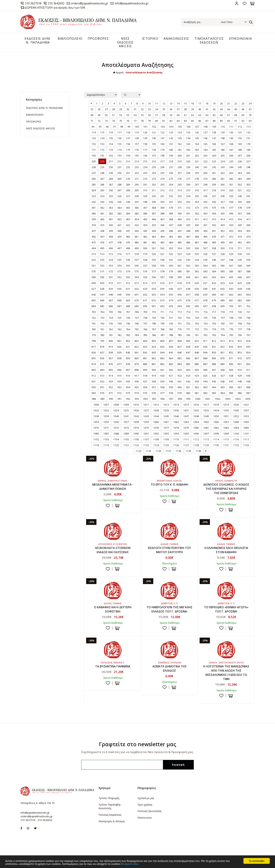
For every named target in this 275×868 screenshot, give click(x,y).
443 (145, 231)
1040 (116, 416)
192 (111, 156)
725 (119, 318)
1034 (216, 410)
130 (231, 132)
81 (164, 121)
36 (171, 109)
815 (240, 341)
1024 (116, 410)
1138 (178, 451)
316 (197, 190)
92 (243, 121)
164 (197, 144)
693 (171, 306)
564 (205, 266)
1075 (146, 428)
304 (94, 190)
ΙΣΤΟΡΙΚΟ (150, 38)
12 (164, 103)
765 (137, 329)
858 (119, 358)
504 (180, 248)
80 (157, 121)
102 (154, 127)
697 (205, 306)
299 (214, 185)
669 (128, 300)
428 (180, 225)
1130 (216, 445)
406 (154, 219)
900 (154, 370)
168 (231, 144)
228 (94, 167)
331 (162, 196)
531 (248, 254)
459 (119, 237)
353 (188, 202)
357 (223, 202)
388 (162, 213)
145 (197, 138)
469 (205, 237)
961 (188, 387)
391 (188, 213)
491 (231, 242)
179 (162, 150)
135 (111, 138)
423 (137, 225)
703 (94, 312)
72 (99, 121)
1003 (228, 399)
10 (149, 103)
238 (180, 167)
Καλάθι (252, 3)
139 (145, 138)
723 (102, 318)
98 (122, 127)
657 (188, 295)
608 (94, 283)
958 (162, 387)
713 (180, 312)
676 (188, 300)
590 (102, 277)
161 (171, 144)
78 (142, 121)
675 (180, 300)
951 (102, 387)
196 (145, 156)
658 (197, 295)
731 (171, 318)
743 (111, 324)
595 (145, 277)
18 (207, 103)
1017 (206, 405)
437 (94, 231)
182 (188, 150)
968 (248, 387)
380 (94, 213)
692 (162, 306)
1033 (206, 410)
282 (231, 179)
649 (119, 295)
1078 (176, 428)
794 (223, 335)
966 (231, 387)
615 (154, 283)
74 (113, 121)
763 (119, 329)
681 (231, 300)
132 (248, 132)
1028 (156, 410)
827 (180, 347)
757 (231, 324)
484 (171, 242)
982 (205, 393)
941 (180, 381)
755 (214, 324)
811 (205, 341)
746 (137, 324)
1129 (206, 445)
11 (157, 103)
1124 (156, 445)
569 (248, 266)
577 (154, 271)
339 (231, 196)
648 (111, 295)
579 (171, 271)
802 (128, 341)
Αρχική (118, 73)
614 (145, 283)
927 (223, 376)
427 (171, 225)
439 (111, 231)
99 (129, 127)
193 (119, 156)
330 (154, 196)
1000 (198, 399)
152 (94, 144)
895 (111, 370)
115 (102, 132)
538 (145, 260)
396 (231, 213)
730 (162, 318)
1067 (226, 422)
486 (188, 242)
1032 (196, 410)
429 (188, 225)
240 (197, 167)
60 (178, 115)
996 (163, 399)
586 (231, 271)
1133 (246, 445)
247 (94, 173)
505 (188, 248)
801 (119, 341)
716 (205, 312)
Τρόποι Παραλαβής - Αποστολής (110, 806)
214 (137, 161)
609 (102, 283)
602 (205, 277)
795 (231, 335)
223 (214, 161)
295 (180, 185)
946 (223, 381)
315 (188, 190)
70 (250, 115)
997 (171, 399)
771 (188, 329)
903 (180, 370)
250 (119, 173)
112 (240, 127)
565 (214, 266)
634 (154, 289)
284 (248, 179)
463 (154, 237)
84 (185, 121)
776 (231, 329)
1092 (156, 434)
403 (128, 219)
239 (188, 167)
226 (240, 161)
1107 (146, 439)
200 (180, 156)
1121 (126, 445)
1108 (156, 439)
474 (248, 237)
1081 (206, 428)
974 (137, 393)
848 (197, 352)
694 (180, 306)
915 (119, 376)
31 (135, 109)
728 (145, 318)
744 (119, 324)
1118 (96, 445)
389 (171, 213)
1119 (106, 445)
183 (197, 150)
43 (221, 109)
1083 (226, 428)
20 (221, 103)
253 (145, 173)
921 (171, 376)
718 (223, 312)
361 (94, 208)
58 (164, 115)
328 (137, 196)
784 (137, 335)
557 (145, 266)
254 (154, 173)
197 (154, 156)
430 (197, 225)
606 (240, 277)
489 (214, 242)
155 (119, 144)
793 (214, 335)
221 (197, 161)
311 (154, 190)
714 (188, 312)
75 (121, 121)
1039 (106, 416)
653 (154, 295)
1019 (226, 405)
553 (111, 266)
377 (231, 208)
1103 (106, 439)
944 (205, 381)
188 (240, 150)
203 (205, 156)
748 (154, 324)
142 (171, 138)
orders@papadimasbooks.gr (90, 3)
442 (137, 231)
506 (197, 248)
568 (240, 266)
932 (102, 381)
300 (223, 185)
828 (188, 347)
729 (154, 318)
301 (231, 185)
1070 (96, 428)
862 (154, 358)
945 (214, 381)
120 (145, 132)
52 (121, 115)
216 (154, 161)
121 (154, 132)
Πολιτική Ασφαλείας (110, 815)
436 (248, 225)
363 (111, 208)
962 (197, 387)
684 (94, 306)
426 (162, 225)
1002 (218, 399)
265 (248, 173)
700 (231, 306)
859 (128, 358)
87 (207, 121)
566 (223, 266)
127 (205, 132)
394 (214, 213)
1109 (166, 439)
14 (178, 103)
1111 (186, 439)
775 (223, 329)
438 (102, 231)
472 (231, 237)
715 (197, 312)
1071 (106, 428)
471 (223, 237)
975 (145, 393)
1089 (126, 434)
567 (231, 266)
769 (171, 329)
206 (231, 156)
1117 (246, 439)
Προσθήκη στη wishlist (108, 506)
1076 (156, 428)
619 (188, 283)
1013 (166, 405)
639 (197, 289)
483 (162, 242)
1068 (236, 422)
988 (94, 399)
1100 (236, 434)
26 (99, 109)
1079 (186, 428)
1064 (196, 422)
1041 (126, 416)
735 (205, 318)
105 (180, 127)
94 (93, 127)
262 (223, 173)
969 (94, 393)
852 (231, 352)
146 (205, 138)
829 (197, 347)
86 (200, 121)
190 (94, 156)
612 (128, 283)
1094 (176, 434)
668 (119, 300)
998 (180, 399)
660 (214, 295)
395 (223, 213)
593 (128, 277)
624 (231, 283)
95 (100, 127)
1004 (238, 399)
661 (223, 295)
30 (128, 109)
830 (205, 347)
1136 (158, 451)
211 (111, 161)
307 (119, 190)
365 (128, 208)
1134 (138, 451)
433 (223, 225)
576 (145, 271)
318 (214, 190)
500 (145, 248)
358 (231, 202)
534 (111, 260)
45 (236, 109)
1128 (196, 445)
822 (137, 347)
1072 (116, 428)
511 (240, 248)
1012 (156, 405)
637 (180, 289)
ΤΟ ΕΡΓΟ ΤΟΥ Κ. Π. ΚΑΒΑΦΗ (170, 485)
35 (164, 109)
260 (205, 173)
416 (240, 219)
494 (94, 248)
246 (248, 167)
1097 (206, 434)
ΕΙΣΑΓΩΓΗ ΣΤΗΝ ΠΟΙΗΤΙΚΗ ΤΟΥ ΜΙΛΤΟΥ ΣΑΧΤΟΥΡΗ (170, 550)
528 (223, 254)
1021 (246, 405)
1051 (226, 416)
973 (128, 393)
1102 (96, 439)
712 (171, 312)
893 (94, 370)
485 (180, 242)
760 (94, 329)
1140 (198, 451)
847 (188, 352)
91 (236, 121)
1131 (226, 445)
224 (223, 161)
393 (205, 213)
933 (111, 381)
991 (120, 399)
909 (231, 370)
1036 (236, 410)
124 (180, 132)
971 (111, 393)
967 (240, 387)
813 (223, 341)
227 (248, 161)
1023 (106, 410)
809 (188, 341)
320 (231, 190)
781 (111, 335)
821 (128, 347)
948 (240, 381)
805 (154, 341)
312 (162, 190)
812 (214, 341)
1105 (126, 439)
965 (223, 387)
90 (229, 121)
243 (223, 167)
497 (119, 248)
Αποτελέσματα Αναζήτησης (144, 72)
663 (240, 295)
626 (248, 283)
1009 (126, 405)
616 (162, 283)
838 (111, 352)
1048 (196, 416)
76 (128, 121)
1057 (126, 422)
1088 (116, 434)
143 (180, 138)
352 (180, 202)
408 (171, 219)
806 (162, 341)
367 (145, 208)
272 (145, 179)
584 (214, 271)
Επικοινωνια (145, 818)
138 (137, 138)
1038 (96, 416)
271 (137, 179)
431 (205, 225)
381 (102, 213)
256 (171, 173)
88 (214, 121)
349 (154, 202)
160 (162, 144)
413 (214, 219)
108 (206, 127)
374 (205, 208)
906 (205, 370)
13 (171, 103)
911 (248, 370)
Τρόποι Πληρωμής (109, 798)
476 (102, 242)
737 (223, 318)
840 (128, 352)
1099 (226, 434)
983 (214, 393)
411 (197, 219)
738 (231, 318)
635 (162, 289)
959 (171, 387)
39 (193, 109)
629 (111, 289)
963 (205, 387)
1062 (176, 422)
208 (248, 156)
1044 (156, 416)
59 (171, 115)
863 (162, 358)
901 (162, 370)
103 (163, 127)
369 (162, 208)
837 (102, 352)
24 (250, 103)
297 (197, 185)
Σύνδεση (237, 3)
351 (171, 202)
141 (162, 138)
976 (154, 393)
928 (231, 376)
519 (145, 254)
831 (214, 347)
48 (92, 115)
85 (193, 121)
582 (197, 271)
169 (240, 144)
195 (137, 156)
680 (223, 300)
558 (154, 266)
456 (94, 237)
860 (137, 358)
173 (111, 150)
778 (248, 329)
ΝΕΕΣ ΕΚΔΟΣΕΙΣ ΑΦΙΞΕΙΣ (125, 42)
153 (102, 144)
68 (236, 115)
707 (128, 312)
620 (197, 283)
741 (94, 324)
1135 (148, 451)
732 (180, 318)
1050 (216, 416)
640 (205, 289)
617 (171, 283)
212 (119, 161)
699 (223, 306)
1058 (136, 422)
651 (137, 295)
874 (94, 364)
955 (137, 387)
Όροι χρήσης (145, 805)
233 (137, 167)
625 (240, 283)
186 (223, 150)
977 (162, 393)
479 (128, 242)
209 (94, 161)
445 (162, 231)
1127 (186, 445)
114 (94, 132)
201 (188, 156)
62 (193, 115)
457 (102, 237)
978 (171, 393)
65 (214, 115)
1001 (208, 399)
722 (94, 318)
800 (111, 341)
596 (154, 277)
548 (231, 260)
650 (128, 295)
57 (157, 115)
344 (111, 202)
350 (162, 202)
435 (240, 225)
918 (145, 376)
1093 (166, 434)
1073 (126, 428)
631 (128, 289)
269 (119, 179)
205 (223, 156)
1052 (236, 416)
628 (102, 289)
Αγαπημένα (244, 3)
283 (240, 179)
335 (197, 196)
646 (94, 295)
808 (180, 341)
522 (171, 254)
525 (197, 254)
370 (171, 208)
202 (197, 156)
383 (119, 213)
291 (145, 185)
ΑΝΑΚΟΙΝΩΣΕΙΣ (176, 38)
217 (162, 161)
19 (214, 103)
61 (185, 115)
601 (197, 277)
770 (180, 329)
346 (128, 202)
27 (106, 109)
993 (137, 399)
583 (205, 271)
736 (214, 318)
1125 (166, 445)
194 (128, 156)
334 (188, 196)
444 (154, 231)
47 (250, 109)
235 (154, 167)
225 (231, 161)
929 (240, 376)
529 (231, 254)
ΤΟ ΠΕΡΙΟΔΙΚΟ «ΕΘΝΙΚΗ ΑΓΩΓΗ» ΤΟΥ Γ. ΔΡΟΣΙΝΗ (226, 609)
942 (188, 381)
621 (205, 283)
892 (248, 364)
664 (248, 295)
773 (205, 329)
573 (119, 271)
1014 (176, 405)
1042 (136, 416)
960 (180, 387)
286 (102, 185)
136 (119, 138)
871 (231, 358)
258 (188, 173)
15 (185, 103)
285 (94, 185)
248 (102, 173)
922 (180, 376)
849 (205, 352)
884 (180, 364)
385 (137, 213)
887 (205, 364)
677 (197, 300)
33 (149, 109)
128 (214, 132)
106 (188, 127)
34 (157, 109)
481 (145, 242)
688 (128, 306)
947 (231, 381)
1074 (136, 428)
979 (180, 393)
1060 (156, 422)
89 (221, 121)
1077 (166, 428)
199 (171, 156)
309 (137, 190)
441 (128, 231)
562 (188, 266)
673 (162, 300)
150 (240, 138)
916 (128, 376)
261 (214, 173)
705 (111, 312)
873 (248, 358)
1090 (136, 434)
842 (145, 352)
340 (240, 196)
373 (197, 208)
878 (128, 364)
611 (119, 283)
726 (128, 318)
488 (205, 242)
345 (119, 202)
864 (171, 358)
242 (214, 167)
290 (137, 185)
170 (248, 144)
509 (223, 248)
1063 (186, 422)
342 (94, 202)
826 (171, 347)
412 (205, 219)
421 (119, 225)
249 (111, 173)
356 (214, 202)
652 (145, 295)
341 (248, 196)
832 (223, 347)
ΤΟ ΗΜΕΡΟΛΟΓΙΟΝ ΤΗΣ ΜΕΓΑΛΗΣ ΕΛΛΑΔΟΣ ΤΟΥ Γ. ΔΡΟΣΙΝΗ (170, 609)
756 (223, 324)
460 (128, 237)
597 (162, 277)
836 (94, 352)
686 (111, 306)
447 (180, 231)
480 (137, 242)
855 (94, 358)
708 (137, 312)
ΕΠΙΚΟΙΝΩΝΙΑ (240, 38)
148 (223, 138)
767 (154, 329)
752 (188, 324)
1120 (116, 445)
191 (102, 156)
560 (171, 266)
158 (145, 144)
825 (162, 347)
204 (214, 156)
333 (180, 196)
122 (162, 132)
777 (240, 329)
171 (94, 150)
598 (171, 277)
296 (188, 185)
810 (197, 341)
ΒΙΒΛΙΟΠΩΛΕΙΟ (70, 38)
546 (214, 260)
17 (200, 103)
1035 (226, 410)
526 (205, 254)
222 (205, 161)
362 (102, 208)
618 (180, 283)
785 (145, 335)
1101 (246, 434)
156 (128, 144)
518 (137, 254)
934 (119, 381)
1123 (146, 445)
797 (248, 335)
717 (214, 312)
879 (137, 364)
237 (171, 167)
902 (171, 370)
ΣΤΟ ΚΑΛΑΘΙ (117, 506)
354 (197, 202)
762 (111, 329)
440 (119, 231)
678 (205, 300)
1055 (106, 422)
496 (111, 248)
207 (240, 156)
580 (180, 271)
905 (197, 370)
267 (102, 179)
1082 (216, 428)
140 (154, 138)
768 (162, 329)
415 (231, 219)
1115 (226, 439)
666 (102, 300)
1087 (106, 434)
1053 (246, 416)
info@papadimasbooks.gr (132, 3)
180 (171, 150)
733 (188, 318)
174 (119, 150)
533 (102, 260)
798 (94, 341)
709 (145, 312)
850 (214, 352)
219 (180, 161)
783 (128, 335)
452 (223, 231)
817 (94, 347)
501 (154, 248)
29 (121, 109)
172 (102, 150)
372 (188, 208)
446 (171, 231)
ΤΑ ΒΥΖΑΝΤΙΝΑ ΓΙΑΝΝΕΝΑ (113, 666)
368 (154, 208)
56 (149, 115)
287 (111, 185)
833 (231, 347)
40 (200, 109)
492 (240, 242)
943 (197, 381)
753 (197, 324)
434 (231, 225)
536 (128, 260)
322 (248, 190)
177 (145, 150)
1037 (246, 410)
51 (113, 115)
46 (243, 109)
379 (248, 208)
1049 (206, 416)
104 (171, 127)
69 (243, 115)
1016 (196, 405)
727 (137, 318)
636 (171, 289)
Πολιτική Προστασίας (150, 811)
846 (180, 352)
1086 (96, 434)
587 (240, 271)
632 (137, 289)
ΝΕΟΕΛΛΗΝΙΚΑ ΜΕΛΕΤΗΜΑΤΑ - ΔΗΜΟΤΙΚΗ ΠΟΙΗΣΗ (113, 487)
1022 (96, 410)
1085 (246, 428)
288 (119, 185)
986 (240, 393)
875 (102, 364)
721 (248, 312)
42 (214, 109)
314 (180, 190)
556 (137, 266)
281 (223, 179)
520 (154, 254)
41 (207, 109)
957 (154, 387)
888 (214, 364)
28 (113, 109)
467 (188, 237)
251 (128, 173)
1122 (136, 445)
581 (188, 271)
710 (154, 312)
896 (119, 370)
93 (250, 121)
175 (128, 150)
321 (240, 190)
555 (128, 266)
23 (243, 103)
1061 (166, 422)
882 (162, 364)
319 (223, 190)
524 (188, 254)
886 (197, 364)
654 (162, 295)
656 (180, 295)
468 (197, 237)
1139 (188, 451)
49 (99, 115)
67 (229, 115)
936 (137, 381)
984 (223, 393)
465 (171, 237)
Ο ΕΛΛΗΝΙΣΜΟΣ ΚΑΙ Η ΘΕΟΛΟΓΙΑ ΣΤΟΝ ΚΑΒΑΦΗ (226, 550)
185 (214, 150)
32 (142, 109)
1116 (236, 439)
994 (145, 399)
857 (111, 358)
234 (145, 167)
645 (248, 289)
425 (154, 225)
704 (102, 312)
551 (94, 266)
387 (154, 213)
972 (119, 393)
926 (214, 376)
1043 (146, 416)
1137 (168, 451)
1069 (246, 422)
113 (249, 127)
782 (119, 335)
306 (111, 190)
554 (119, 266)
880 (145, 364)
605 (231, 277)
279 (205, 179)
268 (111, 179)
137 (128, 138)
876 (111, 364)
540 (162, 260)
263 (231, 173)
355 (205, 202)
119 (137, 132)
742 (102, 324)
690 (145, 306)
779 (94, 335)
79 (149, 121)
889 (223, 364)
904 (188, 370)
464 (162, 237)
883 (171, 364)
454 (240, 231)
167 (223, 144)
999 (188, 399)
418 (94, 225)
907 (214, 370)
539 (154, 260)
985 (231, 393)
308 (128, 190)
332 (171, 196)
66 (221, 115)
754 (205, 324)
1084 (236, 428)
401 (111, 219)
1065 (206, 422)
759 (248, 324)
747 (145, 324)
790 (188, 335)
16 (193, 103)
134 (102, 138)
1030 (176, 410)
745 (128, 324)
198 (162, 156)
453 (231, 231)
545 (205, 260)
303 (248, 185)
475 (94, 242)
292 (154, 185)
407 (162, 219)
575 (137, 271)
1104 (116, 439)
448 (188, 231)
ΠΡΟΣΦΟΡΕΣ (98, 38)
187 (231, 150)
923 (188, 376)
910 (240, 370)
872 (240, 358)
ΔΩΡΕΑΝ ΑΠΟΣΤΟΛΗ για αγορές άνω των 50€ (55, 8)
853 (240, 352)
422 (128, 225)
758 (240, 324)
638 (188, 289)
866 (188, 358)
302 (240, 185)
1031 (186, 410)
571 (102, 271)
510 (231, 248)
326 (119, 196)
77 (135, 121)
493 (248, 242)
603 (214, 277)
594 (137, 277)
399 (94, 219)
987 (248, 393)
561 (180, 266)
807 (171, 341)
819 (111, 347)
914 (111, 376)
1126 (176, 445)
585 (223, 271)
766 (145, 329)
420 (111, 225)
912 (94, 376)
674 (171, 300)
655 (171, 295)
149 (231, 138)
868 (205, 358)
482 (154, 242)
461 (137, 237)
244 (231, 167)
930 (248, 376)
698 (214, 306)
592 (119, 277)
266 (94, 179)
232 (128, 167)
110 (223, 127)
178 (154, 150)
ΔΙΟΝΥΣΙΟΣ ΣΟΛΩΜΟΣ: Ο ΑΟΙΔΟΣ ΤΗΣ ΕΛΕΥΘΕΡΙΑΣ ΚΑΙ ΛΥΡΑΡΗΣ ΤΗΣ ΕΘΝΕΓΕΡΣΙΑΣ (226, 489)
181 (180, 150)
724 (111, 318)
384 (128, 213)
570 (94, 271)
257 (180, 173)
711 (162, 312)
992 (128, 399)
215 (145, 161)
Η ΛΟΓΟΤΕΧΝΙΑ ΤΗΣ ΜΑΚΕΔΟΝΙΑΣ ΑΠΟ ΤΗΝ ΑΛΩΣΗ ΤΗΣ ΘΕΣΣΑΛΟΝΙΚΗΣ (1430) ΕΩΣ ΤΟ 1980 (226, 673)
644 (240, 289)
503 (171, 248)
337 (214, 196)
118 (128, 132)
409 (180, 219)
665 (94, 300)
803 (137, 341)
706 (119, 312)
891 (240, 364)
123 (171, 132)
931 (94, 381)
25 (92, 109)
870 (223, 358)
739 (240, 318)
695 (188, 306)
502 (162, 248)
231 (119, 167)
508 (214, 248)
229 (102, 167)
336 (205, 196)
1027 (146, 410)
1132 (236, 445)
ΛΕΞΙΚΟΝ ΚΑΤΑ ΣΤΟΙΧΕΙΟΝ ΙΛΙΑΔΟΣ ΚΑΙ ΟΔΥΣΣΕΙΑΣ (113, 550)
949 (248, 381)
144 (188, 138)
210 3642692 (56, 3)
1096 (196, 434)
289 (128, 185)
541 (171, 260)
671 (145, 300)
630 (119, 289)
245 (240, 167)
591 (111, 277)
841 (137, 352)
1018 (216, 405)
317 (205, 190)
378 (240, 208)
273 (154, 179)
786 (154, 335)
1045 (166, 416)
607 (248, 277)
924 (197, 376)
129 (223, 132)
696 (197, 306)
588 (248, 271)
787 (162, 335)
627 (94, 289)
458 (111, 237)
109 (214, 127)
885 (188, 364)
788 (171, 335)
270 (128, 179)
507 (205, 248)
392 (197, 213)
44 (229, 109)
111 (231, 127)
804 (145, 341)
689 (137, 306)
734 (197, 318)
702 (248, 306)
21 (229, 103)
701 (240, 306)
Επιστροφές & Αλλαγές (112, 821)
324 (102, 196)
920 (162, 376)
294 (171, 185)
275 (171, 179)
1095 (186, 434)
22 (236, 103)
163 (188, 144)
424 (145, 225)
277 (188, 179)
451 (214, 231)
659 (205, 295)
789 (180, 335)
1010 (136, 405)
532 (94, 260)
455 (248, 231)
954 (128, 387)
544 (197, 260)
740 (248, 318)
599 (180, 277)
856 (102, 358)
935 (128, 381)
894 (102, 370)
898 (137, 370)
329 (145, 196)
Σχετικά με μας (146, 798)
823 (145, 347)
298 (205, 185)
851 (223, 352)
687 (119, 306)
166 (214, 144)
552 (102, 266)
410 (188, 219)
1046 (176, 416)
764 (128, 329)
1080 (196, 428)
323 (94, 196)
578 (162, 271)
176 (137, 150)
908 (223, 370)
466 (180, 237)
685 (102, 306)
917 (137, 376)
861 (145, 358)
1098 (216, 434)
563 (197, 266)
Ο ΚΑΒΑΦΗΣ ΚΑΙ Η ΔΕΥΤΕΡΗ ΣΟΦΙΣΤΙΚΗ (113, 609)
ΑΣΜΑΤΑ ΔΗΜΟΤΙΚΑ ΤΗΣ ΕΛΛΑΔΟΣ (170, 668)
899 (145, 370)
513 (94, 254)
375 (214, 208)
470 (214, 237)
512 (248, 248)
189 (248, 150)
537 (137, 260)
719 (231, 312)
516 (119, 254)
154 (111, 144)
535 (119, 260)
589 (94, 277)
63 (200, 115)
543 (188, 260)
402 (119, 219)
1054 (96, 422)
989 (102, 399)
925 (205, 376)
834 (240, 347)
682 (240, 300)
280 (214, 179)
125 (188, 132)
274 (162, 179)
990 (111, 399)
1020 (236, 405)
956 (145, 387)
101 (145, 127)
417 (248, 219)
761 (102, 329)
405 (145, 219)
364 (119, 208)
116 (111, 132)
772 (197, 329)
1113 (206, 439)
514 (102, 254)
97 (115, 127)
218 (171, 161)
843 (154, 352)
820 (119, 347)
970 (102, 393)
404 (137, 219)
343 (102, 202)
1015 (186, 405)
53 (128, 115)
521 (162, 254)
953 (119, 387)
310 (145, 190)
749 (162, 324)
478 (119, 242)
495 (102, 248)
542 (180, 260)
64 (207, 115)
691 (154, 306)
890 (231, 364)
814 (231, 341)
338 (223, 196)
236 (162, 167)
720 (240, 312)
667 (111, 300)
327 (128, 196)
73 (106, 121)
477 (111, 242)
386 (145, 213)
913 (102, 376)
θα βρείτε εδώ (130, 864)
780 (102, 335)
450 (205, 231)
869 (214, 358)
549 (240, 260)
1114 (216, 439)
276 (180, 179)
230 (111, 167)
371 (180, 208)
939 (162, 381)
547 (223, 260)
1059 (146, 422)
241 (205, 167)
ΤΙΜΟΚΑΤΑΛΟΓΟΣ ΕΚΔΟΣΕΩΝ (209, 40)
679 (214, 300)
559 (162, 266)
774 (214, 329)
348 (145, 202)
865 (180, 358)
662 (231, 295)
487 (197, 242)
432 (214, 225)
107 (197, 127)
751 (180, 324)
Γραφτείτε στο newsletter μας (138, 744)
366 (137, 208)
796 (240, 335)
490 (223, 242)
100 (137, 127)
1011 (146, 405)
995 (154, 399)
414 (223, 219)
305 (102, 190)
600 (188, 277)
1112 (196, 439)
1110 (176, 439)
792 (205, 335)
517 (128, 254)
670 (137, 300)
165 (205, 144)
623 (223, 283)
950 (94, 387)
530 (240, 254)
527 (214, 254)
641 (214, 289)
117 (119, 132)
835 (248, 347)
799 (102, 341)
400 (102, 219)
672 (154, 300)
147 (214, 138)
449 (197, 231)
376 (223, 208)
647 (102, 295)
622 (214, 283)
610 (111, 283)
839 (119, 352)
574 (128, 271)
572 (111, 271)
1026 (136, 410)
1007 (106, 405)
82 (171, 121)
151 (248, 138)
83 (178, 121)
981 (197, 393)
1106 (136, 439)
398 (248, 213)
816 (248, 341)
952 (111, 387)
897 (128, 370)
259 (197, 173)
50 (106, 115)
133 (94, 138)
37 (178, 109)
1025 (126, 410)
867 (197, 358)
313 (171, 190)
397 (240, 213)
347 (137, 202)
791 (197, 335)
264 (240, 173)
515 (111, 254)
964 (214, 387)
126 (197, 132)
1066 (216, 422)
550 (248, 260)
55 (142, 115)
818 (102, 347)
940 (171, 381)
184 (205, 150)
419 (102, 225)
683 (248, 300)
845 (171, 352)
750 (171, 324)
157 (137, 144)
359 (240, 202)
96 (107, 127)
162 (180, 144)
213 (128, 161)
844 (162, 352)
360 (248, 202)
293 (162, 185)
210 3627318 (33, 3)
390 (180, 213)
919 (154, 376)
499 (137, 248)
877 (119, 364)
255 (162, 173)
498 (128, 248)
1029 (166, 410)
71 (92, 121)
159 (154, 144)
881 (154, 364)
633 (145, 289)
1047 (186, 416)
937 (145, 381)
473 (240, 237)
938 (154, 381)
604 (223, 277)
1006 (96, 405)
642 (223, 289)
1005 (248, 399)
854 (248, 352)
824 (154, 347)
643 (231, 289)
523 (180, 254)
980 (188, 393)
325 (111, 196)
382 (111, 213)
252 (137, 173)
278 (197, 179)
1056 (116, 422)
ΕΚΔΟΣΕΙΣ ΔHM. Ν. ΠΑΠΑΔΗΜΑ (38, 40)
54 (135, 115)
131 (240, 132)
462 (145, 237)
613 (137, 283)
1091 (146, 434)
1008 (116, 405)
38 (185, 109)
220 (188, 161)
